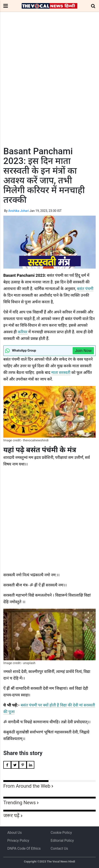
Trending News (19, 803)
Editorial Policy (62, 841)
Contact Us (59, 848)
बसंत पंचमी (85, 289)
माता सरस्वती (61, 372)
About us (15, 833)
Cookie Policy (61, 833)
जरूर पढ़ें (11, 816)
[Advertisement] (49, 87)
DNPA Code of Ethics (24, 848)
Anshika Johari (18, 211)
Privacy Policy (18, 841)
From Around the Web (27, 786)
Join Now (83, 351)
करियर (23, 332)
